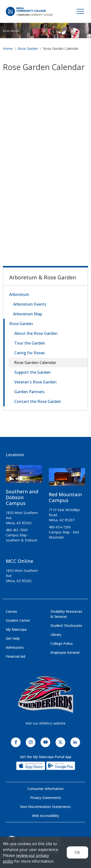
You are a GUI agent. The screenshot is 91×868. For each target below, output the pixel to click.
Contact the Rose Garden (38, 401)
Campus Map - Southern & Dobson (22, 538)
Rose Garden (12, 31)
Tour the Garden (30, 343)
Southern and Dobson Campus (22, 497)
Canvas (12, 611)
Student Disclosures (66, 625)
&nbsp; (45, 152)
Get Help (13, 638)
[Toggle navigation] (80, 11)
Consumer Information (45, 789)
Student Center (18, 620)
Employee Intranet (65, 652)
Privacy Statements (46, 798)
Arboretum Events (30, 304)
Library (56, 634)
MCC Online (20, 561)
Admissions (15, 647)
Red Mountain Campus (65, 497)
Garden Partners (29, 392)
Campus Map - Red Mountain (64, 535)
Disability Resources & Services (66, 614)
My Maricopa (16, 629)
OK (77, 852)
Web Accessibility (45, 816)
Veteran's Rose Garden (35, 382)
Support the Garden (33, 372)
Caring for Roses (30, 353)
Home (8, 49)
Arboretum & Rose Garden (43, 277)
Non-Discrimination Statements (45, 807)
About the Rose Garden (36, 333)
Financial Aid (16, 656)
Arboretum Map (28, 314)
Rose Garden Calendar (35, 363)
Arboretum (19, 294)
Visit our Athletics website (45, 723)
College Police (62, 643)
